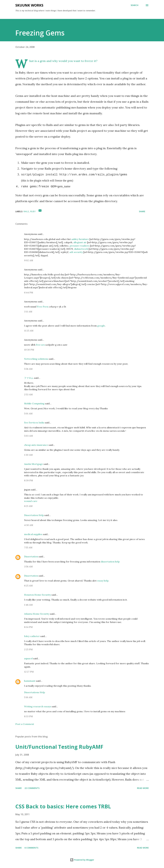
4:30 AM (29, 525)
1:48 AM (28, 605)
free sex (40, 345)
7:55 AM (28, 547)
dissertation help (110, 562)
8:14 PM (28, 627)
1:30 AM (28, 455)
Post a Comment (25, 724)
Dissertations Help (35, 692)
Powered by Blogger (82, 860)
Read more (143, 788)
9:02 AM (29, 260)
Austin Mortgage (33, 464)
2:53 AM (28, 394)
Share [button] (142, 211)
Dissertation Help (34, 515)
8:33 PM (28, 716)
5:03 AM (28, 436)
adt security (76, 252)
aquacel (28, 658)
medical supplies (33, 534)
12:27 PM (29, 672)
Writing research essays (38, 706)
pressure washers (80, 246)
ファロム (29, 378)
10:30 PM (29, 350)
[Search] (134, 5)
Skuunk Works (29, 5)
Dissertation (31, 556)
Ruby (33, 211)
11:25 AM (29, 331)
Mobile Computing (34, 403)
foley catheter (32, 636)
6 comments (31, 848)
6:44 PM (29, 292)
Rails (26, 211)
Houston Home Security (37, 595)
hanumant (30, 681)
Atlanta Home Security (37, 614)
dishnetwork (81, 249)
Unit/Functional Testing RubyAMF (59, 747)
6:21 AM (28, 506)
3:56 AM (28, 566)
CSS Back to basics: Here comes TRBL (63, 806)
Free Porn (43, 307)
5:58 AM (28, 369)
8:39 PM (28, 480)
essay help (103, 581)
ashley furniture (80, 239)
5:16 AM (28, 697)
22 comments (32, 788)
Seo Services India (34, 423)
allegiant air (80, 242)
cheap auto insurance (36, 445)
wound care (31, 501)
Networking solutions (36, 359)
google (101, 326)
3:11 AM (28, 312)
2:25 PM (28, 649)
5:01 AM (28, 413)
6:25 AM (28, 586)
